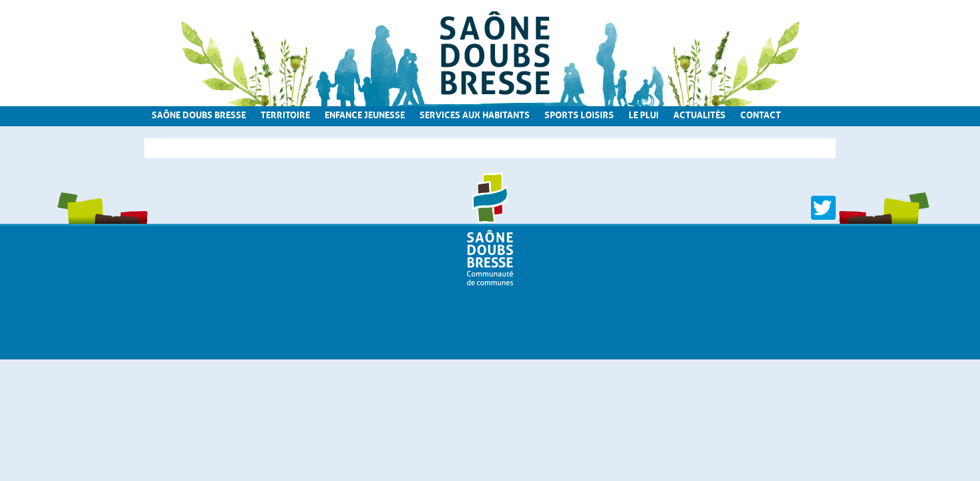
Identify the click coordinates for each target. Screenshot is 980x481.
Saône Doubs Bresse (199, 114)
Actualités (699, 114)
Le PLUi (644, 114)
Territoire (285, 114)
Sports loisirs (579, 114)
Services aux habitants (475, 114)
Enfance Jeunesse (365, 114)
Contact (761, 114)
